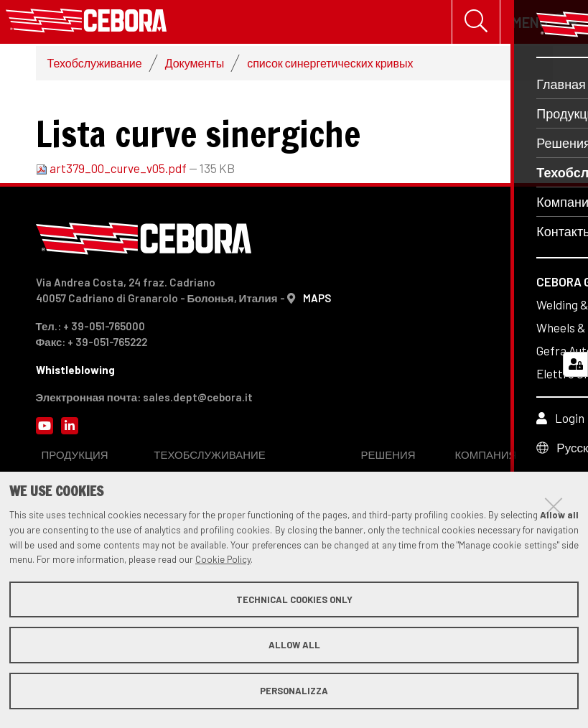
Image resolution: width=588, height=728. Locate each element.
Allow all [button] (294, 645)
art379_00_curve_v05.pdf (112, 171)
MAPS (317, 301)
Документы (195, 66)
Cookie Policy (223, 559)
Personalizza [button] (294, 691)
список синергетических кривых (330, 66)
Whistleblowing (75, 373)
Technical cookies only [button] (294, 599)
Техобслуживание (95, 66)
